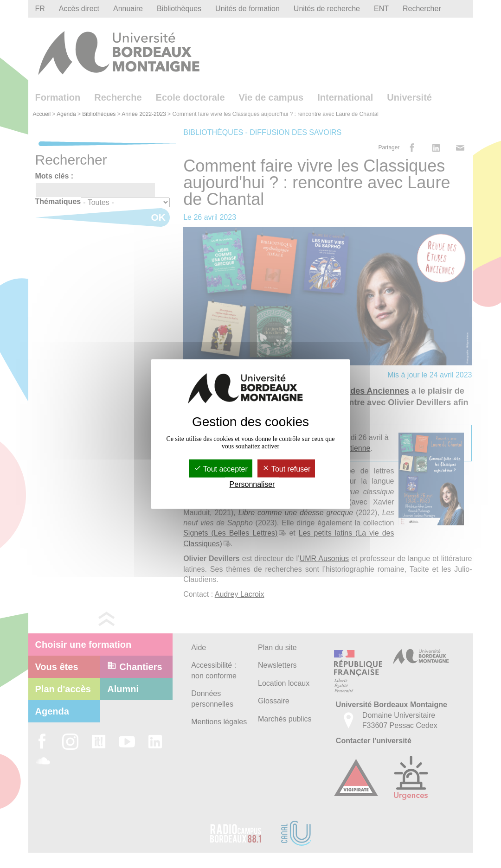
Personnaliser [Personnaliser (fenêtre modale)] (252, 484)
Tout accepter (221, 469)
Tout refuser (286, 469)
